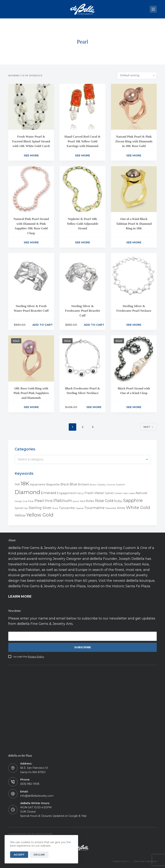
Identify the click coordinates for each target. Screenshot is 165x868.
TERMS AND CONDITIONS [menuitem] (145, 861)
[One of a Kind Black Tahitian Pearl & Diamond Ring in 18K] (134, 189)
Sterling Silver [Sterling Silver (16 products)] (40, 508)
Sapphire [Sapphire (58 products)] (133, 500)
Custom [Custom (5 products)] (120, 485)
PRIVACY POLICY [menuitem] (121, 861)
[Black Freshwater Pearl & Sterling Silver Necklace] (82, 358)
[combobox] (82, 459)
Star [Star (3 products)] (26, 508)
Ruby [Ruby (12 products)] (118, 501)
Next (148, 427)
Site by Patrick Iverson (40, 834)
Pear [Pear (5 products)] (31, 501)
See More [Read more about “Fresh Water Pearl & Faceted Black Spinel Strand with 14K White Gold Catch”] (31, 155)
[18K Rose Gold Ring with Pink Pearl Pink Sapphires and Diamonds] (31, 358)
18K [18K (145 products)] (25, 483)
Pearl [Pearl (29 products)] (39, 501)
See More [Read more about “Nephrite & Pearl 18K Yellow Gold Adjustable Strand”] (82, 242)
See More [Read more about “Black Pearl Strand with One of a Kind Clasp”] (134, 407)
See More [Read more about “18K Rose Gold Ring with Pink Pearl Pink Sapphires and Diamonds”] (31, 407)
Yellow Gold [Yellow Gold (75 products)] (40, 515)
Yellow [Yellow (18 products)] (20, 515)
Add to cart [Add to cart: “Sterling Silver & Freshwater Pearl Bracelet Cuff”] (94, 325)
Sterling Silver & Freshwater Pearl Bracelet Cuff (82, 311)
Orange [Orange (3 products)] (18, 501)
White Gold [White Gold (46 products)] (138, 507)
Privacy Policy (36, 657)
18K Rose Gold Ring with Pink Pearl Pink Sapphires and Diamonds (31, 393)
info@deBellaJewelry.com (37, 796)
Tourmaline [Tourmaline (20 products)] (94, 508)
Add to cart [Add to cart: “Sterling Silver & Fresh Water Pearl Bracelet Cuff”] (43, 325)
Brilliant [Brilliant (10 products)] (83, 484)
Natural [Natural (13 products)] (141, 493)
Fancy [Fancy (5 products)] (80, 493)
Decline (39, 855)
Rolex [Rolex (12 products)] (90, 501)
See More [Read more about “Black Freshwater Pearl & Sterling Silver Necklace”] (94, 407)
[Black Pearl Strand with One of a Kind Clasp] (134, 358)
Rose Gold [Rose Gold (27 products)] (104, 501)
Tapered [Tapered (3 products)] (79, 508)
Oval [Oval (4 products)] (25, 501)
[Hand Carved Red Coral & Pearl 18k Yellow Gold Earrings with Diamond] (82, 107)
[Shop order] (137, 76)
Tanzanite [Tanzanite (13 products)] (67, 508)
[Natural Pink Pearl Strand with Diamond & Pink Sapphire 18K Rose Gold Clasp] (31, 189)
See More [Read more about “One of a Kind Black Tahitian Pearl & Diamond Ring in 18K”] (134, 242)
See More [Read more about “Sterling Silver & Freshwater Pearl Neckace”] (134, 325)
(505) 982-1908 (30, 784)
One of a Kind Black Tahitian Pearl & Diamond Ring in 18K (134, 224)
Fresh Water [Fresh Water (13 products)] (94, 493)
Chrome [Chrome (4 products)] (111, 485)
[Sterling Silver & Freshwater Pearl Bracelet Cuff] (82, 276)
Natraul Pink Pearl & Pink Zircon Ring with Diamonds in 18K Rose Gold (134, 141)
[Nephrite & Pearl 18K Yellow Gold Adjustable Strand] (82, 189)
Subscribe (83, 647)
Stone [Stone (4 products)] (55, 508)
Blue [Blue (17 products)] (73, 484)
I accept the (28, 657)
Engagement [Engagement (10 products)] (66, 493)
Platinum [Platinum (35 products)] (63, 500)
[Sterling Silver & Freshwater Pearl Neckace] (134, 276)
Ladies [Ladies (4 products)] (132, 493)
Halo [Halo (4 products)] (125, 493)
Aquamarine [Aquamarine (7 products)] (38, 484)
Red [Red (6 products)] (82, 501)
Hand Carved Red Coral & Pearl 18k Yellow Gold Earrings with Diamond (82, 141)
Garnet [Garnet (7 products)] (109, 493)
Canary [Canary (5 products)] (102, 485)
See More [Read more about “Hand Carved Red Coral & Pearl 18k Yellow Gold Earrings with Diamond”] (82, 155)
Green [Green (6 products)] (118, 493)
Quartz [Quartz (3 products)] (76, 501)
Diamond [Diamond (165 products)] (27, 492)
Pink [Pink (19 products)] (49, 501)
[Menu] (153, 9)
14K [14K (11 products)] (17, 484)
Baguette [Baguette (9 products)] (53, 484)
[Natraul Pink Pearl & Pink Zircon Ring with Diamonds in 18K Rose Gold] (134, 107)
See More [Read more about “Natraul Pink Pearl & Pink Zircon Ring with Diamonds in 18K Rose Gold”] (134, 155)
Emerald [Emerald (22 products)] (49, 493)
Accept (19, 855)
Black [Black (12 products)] (65, 484)
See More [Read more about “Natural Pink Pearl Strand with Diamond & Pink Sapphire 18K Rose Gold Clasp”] (31, 242)
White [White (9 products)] (121, 508)
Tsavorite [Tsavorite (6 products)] (111, 508)
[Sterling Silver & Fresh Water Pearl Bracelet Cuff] (31, 276)
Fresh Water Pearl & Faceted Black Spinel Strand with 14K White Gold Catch (31, 141)
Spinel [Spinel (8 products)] (19, 508)
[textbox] (82, 459)
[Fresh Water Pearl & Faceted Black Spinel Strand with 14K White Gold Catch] (31, 107)
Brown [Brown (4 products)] (93, 485)
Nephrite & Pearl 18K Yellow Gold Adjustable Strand (83, 224)
